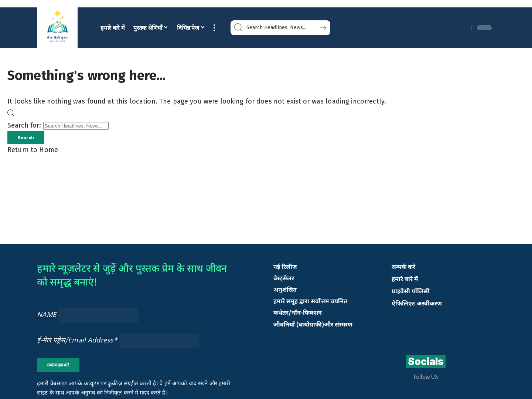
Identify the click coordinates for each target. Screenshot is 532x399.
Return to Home (33, 151)
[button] (214, 28)
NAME (47, 316)
